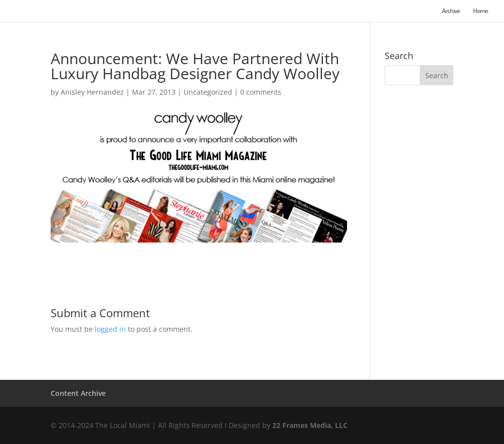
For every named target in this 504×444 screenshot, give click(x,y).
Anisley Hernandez (92, 92)
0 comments (261, 92)
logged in (110, 329)
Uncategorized (208, 92)
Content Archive (78, 393)
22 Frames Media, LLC (310, 425)
